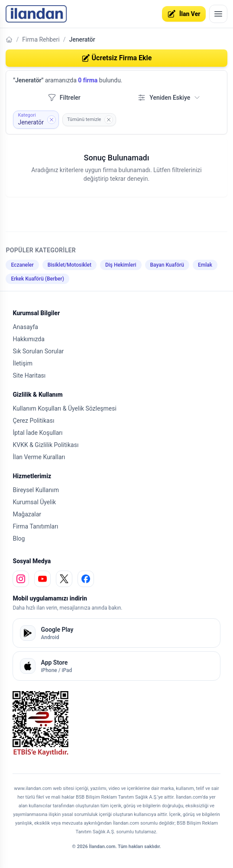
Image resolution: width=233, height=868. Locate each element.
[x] (64, 579)
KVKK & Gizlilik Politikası (45, 445)
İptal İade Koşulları (37, 433)
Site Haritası (29, 375)
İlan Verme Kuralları (39, 457)
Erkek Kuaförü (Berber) (37, 279)
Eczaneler (22, 265)
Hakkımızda (28, 339)
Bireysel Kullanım (36, 490)
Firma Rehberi (41, 39)
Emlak (205, 265)
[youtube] (42, 579)
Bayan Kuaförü (167, 265)
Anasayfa (25, 327)
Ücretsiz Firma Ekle (117, 58)
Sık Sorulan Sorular (38, 351)
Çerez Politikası (33, 421)
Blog (19, 538)
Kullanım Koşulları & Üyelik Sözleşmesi (64, 408)
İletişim (23, 363)
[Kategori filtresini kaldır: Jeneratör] (36, 120)
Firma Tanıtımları (35, 526)
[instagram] (21, 579)
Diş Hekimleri (121, 265)
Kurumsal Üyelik (34, 502)
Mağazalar (27, 514)
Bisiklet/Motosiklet (70, 265)
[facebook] (86, 579)
